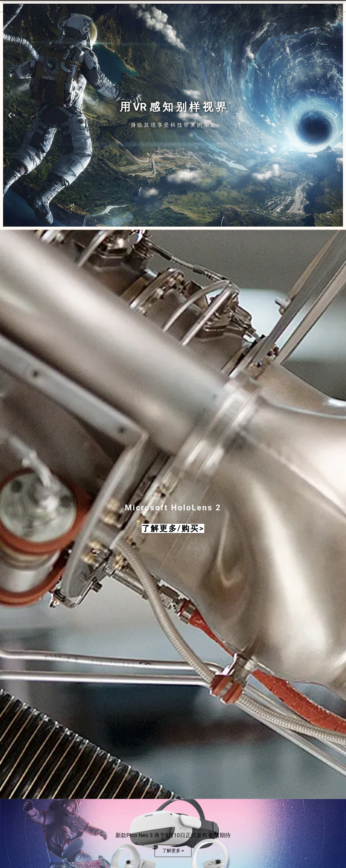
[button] (10, 115)
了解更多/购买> (173, 528)
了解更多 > (173, 851)
